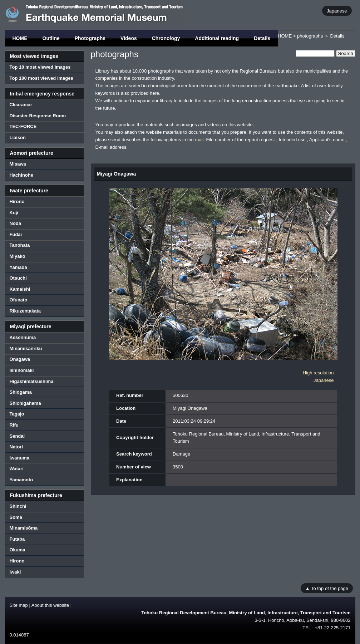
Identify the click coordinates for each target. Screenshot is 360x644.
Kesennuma (23, 337)
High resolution (318, 373)
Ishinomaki (22, 370)
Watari (17, 469)
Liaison (18, 137)
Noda (16, 223)
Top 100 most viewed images (41, 78)
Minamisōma (24, 528)
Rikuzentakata (25, 311)
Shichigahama (25, 403)
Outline (51, 38)
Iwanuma (20, 458)
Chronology (166, 38)
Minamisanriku (26, 348)
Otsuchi (18, 278)
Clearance (21, 105)
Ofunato (19, 300)
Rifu (14, 425)
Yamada (18, 267)
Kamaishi (20, 289)
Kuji (14, 213)
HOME (20, 38)
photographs (310, 36)
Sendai (17, 436)
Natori (16, 447)
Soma (16, 517)
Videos (129, 38)
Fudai (16, 234)
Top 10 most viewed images (40, 67)
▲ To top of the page (327, 588)
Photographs (90, 38)
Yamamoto (21, 480)
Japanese (337, 11)
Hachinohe (21, 175)
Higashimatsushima (32, 381)
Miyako (18, 256)
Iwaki (15, 572)
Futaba (17, 539)
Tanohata (20, 245)
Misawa (18, 164)
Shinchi (18, 506)
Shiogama (21, 392)
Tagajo (17, 414)
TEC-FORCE (23, 126)
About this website (50, 605)
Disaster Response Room (38, 116)
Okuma (18, 550)
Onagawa (20, 359)
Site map (19, 605)
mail (199, 140)
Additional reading (217, 38)
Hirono (17, 201)
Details (262, 38)
